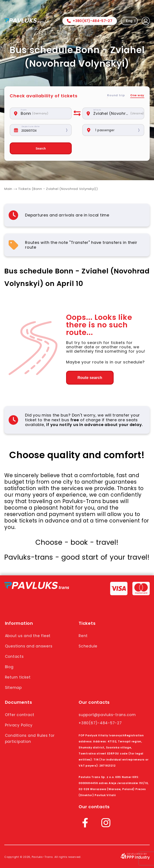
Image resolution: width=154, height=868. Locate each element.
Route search (90, 378)
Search (41, 148)
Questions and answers (29, 646)
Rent (83, 636)
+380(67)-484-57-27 (90, 21)
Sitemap (13, 688)
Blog (9, 667)
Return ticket (18, 677)
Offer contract (20, 715)
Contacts (14, 657)
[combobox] (44, 113)
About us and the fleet (28, 636)
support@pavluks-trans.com (107, 715)
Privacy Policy (19, 725)
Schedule (88, 646)
